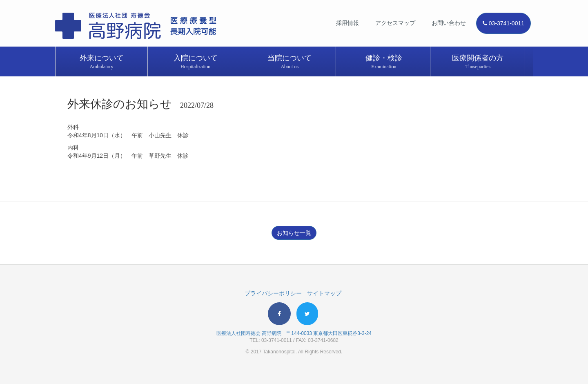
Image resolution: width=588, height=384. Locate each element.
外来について (101, 62)
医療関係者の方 (478, 62)
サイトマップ (324, 293)
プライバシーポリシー (273, 293)
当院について (290, 62)
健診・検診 (384, 62)
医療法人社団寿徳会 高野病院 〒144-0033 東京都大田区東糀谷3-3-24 (294, 333)
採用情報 (347, 23)
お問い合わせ (449, 23)
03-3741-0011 (503, 23)
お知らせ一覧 (294, 233)
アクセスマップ (395, 23)
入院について (196, 62)
